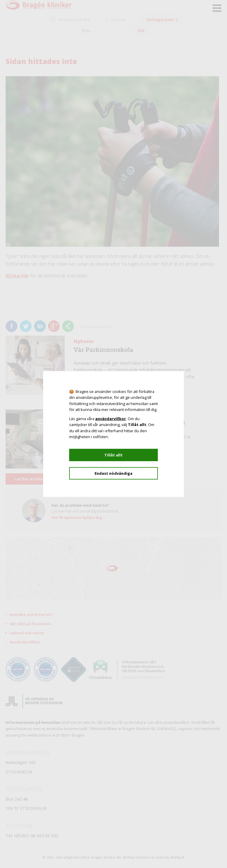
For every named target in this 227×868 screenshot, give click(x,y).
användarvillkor (111, 419)
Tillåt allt (113, 455)
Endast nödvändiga (113, 473)
